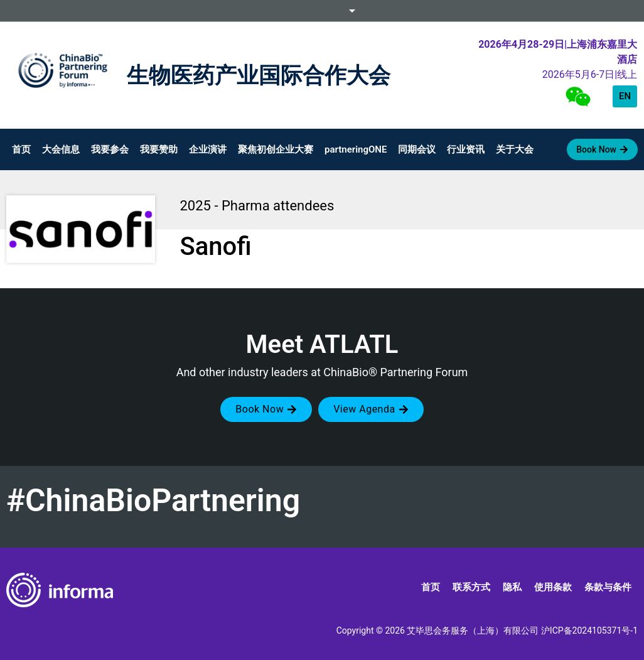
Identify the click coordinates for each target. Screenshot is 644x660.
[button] (266, 409)
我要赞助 (159, 149)
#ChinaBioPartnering (153, 500)
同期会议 (417, 149)
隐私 (512, 587)
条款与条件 (608, 587)
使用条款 (553, 587)
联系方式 (471, 587)
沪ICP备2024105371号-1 (589, 630)
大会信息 (61, 149)
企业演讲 (208, 149)
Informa (322, 11)
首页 (21, 149)
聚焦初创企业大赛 (276, 149)
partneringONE (356, 149)
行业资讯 (466, 149)
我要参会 (110, 149)
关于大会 (515, 149)
